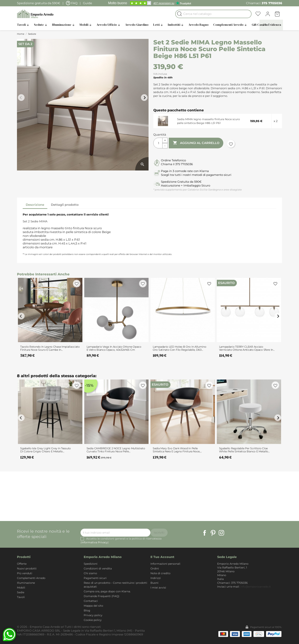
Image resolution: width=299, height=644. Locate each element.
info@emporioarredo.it (256, 587)
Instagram (221, 533)
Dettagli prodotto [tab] (65, 205)
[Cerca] (213, 14)
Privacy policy (93, 615)
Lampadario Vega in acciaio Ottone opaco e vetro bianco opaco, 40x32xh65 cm (114, 348)
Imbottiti (176, 25)
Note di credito (160, 573)
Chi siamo (90, 573)
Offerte (22, 564)
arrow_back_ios (22, 98)
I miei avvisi (158, 588)
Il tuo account (162, 557)
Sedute (41, 25)
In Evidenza (271, 25)
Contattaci (91, 601)
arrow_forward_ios (145, 98)
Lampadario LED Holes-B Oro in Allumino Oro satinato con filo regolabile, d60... (180, 348)
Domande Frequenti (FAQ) (102, 596)
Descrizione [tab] (35, 205)
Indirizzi (156, 578)
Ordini (155, 568)
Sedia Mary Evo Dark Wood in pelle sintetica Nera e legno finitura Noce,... (177, 450)
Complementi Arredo (230, 25)
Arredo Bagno (199, 25)
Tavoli (23, 25)
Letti (158, 25)
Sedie (21, 592)
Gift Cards (259, 25)
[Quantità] (158, 143)
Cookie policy (93, 620)
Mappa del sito (93, 606)
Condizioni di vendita (98, 568)
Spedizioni (91, 564)
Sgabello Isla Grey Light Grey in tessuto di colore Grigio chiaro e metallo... (45, 450)
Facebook (205, 533)
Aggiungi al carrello (196, 143)
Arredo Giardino (137, 25)
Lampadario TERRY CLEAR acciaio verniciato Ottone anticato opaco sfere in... (247, 348)
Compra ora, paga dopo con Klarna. (107, 591)
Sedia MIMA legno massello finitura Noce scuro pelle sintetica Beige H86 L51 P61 (209, 121)
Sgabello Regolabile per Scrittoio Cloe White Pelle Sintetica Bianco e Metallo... (244, 450)
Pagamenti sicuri (95, 578)
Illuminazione (63, 25)
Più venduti (25, 573)
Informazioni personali (165, 564)
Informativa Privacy (95, 542)
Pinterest (213, 533)
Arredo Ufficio (109, 25)
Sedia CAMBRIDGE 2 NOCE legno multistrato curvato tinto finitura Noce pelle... (116, 450)
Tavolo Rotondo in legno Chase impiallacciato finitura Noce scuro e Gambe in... (50, 348)
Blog (87, 610)
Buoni (154, 583)
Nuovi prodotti (27, 568)
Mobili (86, 25)
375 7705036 (272, 3)
